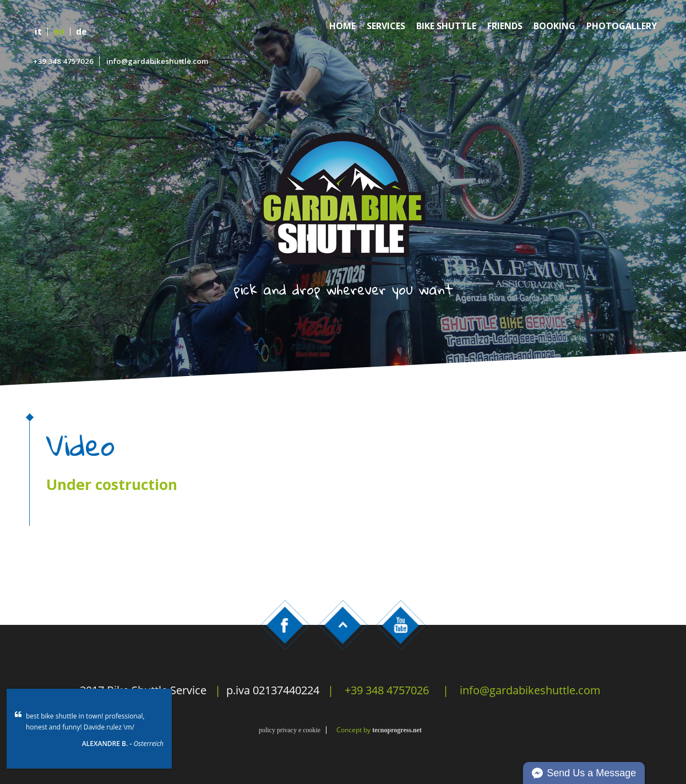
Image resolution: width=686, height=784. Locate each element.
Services (386, 26)
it (38, 32)
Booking (554, 26)
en (59, 32)
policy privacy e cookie (290, 730)
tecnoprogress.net (397, 730)
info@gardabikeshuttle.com (157, 61)
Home (342, 26)
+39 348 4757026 (63, 61)
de (81, 32)
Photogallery (622, 26)
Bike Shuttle (446, 26)
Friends (505, 26)
